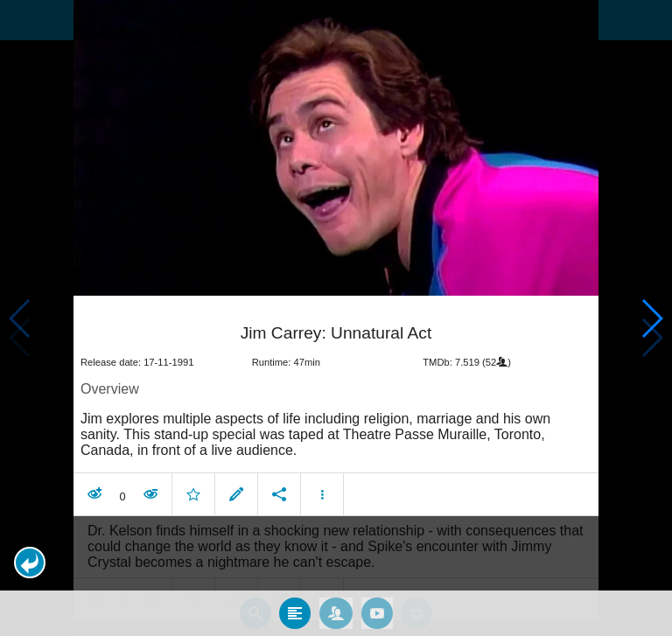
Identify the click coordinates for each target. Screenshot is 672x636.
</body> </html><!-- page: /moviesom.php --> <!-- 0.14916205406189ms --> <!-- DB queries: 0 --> (336, 318)
